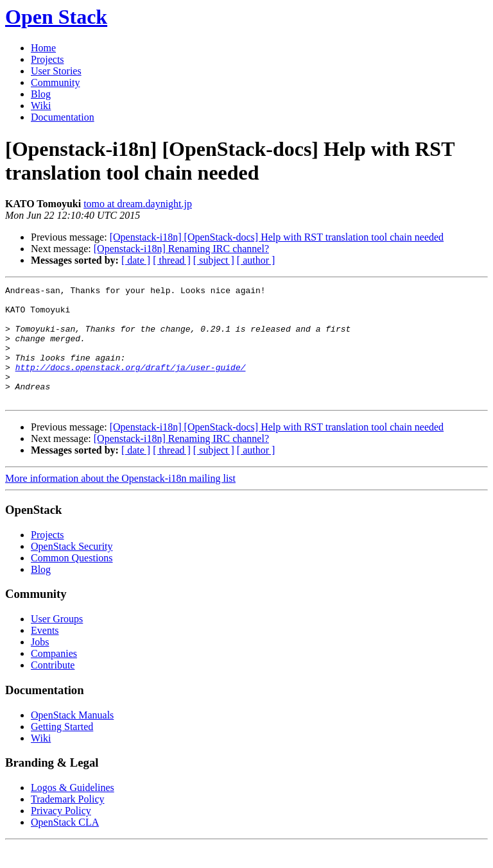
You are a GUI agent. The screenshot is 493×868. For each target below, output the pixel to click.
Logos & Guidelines (73, 811)
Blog (41, 94)
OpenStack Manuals (72, 738)
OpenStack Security (72, 569)
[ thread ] (172, 260)
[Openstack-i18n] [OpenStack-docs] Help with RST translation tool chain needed (277, 237)
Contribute (53, 688)
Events (45, 653)
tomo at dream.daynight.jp (138, 204)
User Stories (56, 71)
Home (43, 48)
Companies (54, 677)
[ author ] (256, 260)
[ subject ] (214, 260)
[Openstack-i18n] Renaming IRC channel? (181, 249)
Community (55, 82)
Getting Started (62, 750)
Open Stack (56, 17)
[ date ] (136, 260)
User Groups (57, 642)
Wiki (41, 106)
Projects (48, 59)
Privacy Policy (61, 834)
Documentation (63, 117)
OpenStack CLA (65, 845)
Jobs (40, 665)
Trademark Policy (68, 822)
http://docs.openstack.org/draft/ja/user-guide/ (131, 384)
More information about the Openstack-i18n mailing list (120, 501)
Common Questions (72, 581)
